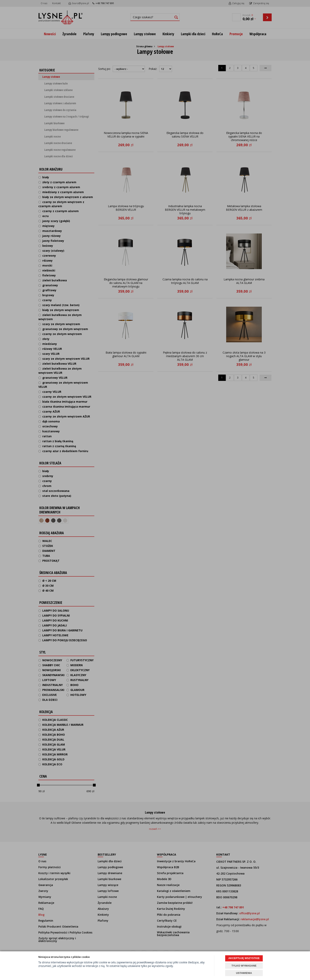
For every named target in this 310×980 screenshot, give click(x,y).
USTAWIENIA (244, 973)
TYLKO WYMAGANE (244, 966)
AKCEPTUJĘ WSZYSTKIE (244, 958)
